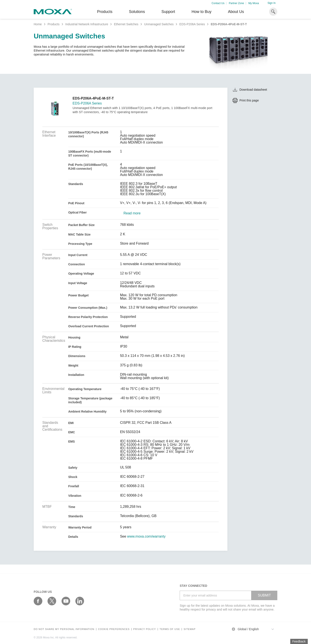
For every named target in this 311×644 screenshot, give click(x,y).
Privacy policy (145, 629)
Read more (132, 213)
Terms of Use (170, 629)
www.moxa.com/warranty (146, 536)
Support (168, 12)
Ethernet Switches (126, 24)
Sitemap (190, 629)
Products (53, 24)
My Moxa (254, 3)
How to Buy (202, 12)
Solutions (137, 12)
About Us (236, 12)
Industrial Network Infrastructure (87, 24)
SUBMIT (264, 595)
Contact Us (218, 3)
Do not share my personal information (64, 629)
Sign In (272, 3)
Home (38, 24)
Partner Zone (236, 3)
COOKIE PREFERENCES (114, 629)
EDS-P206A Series (192, 24)
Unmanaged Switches (159, 24)
